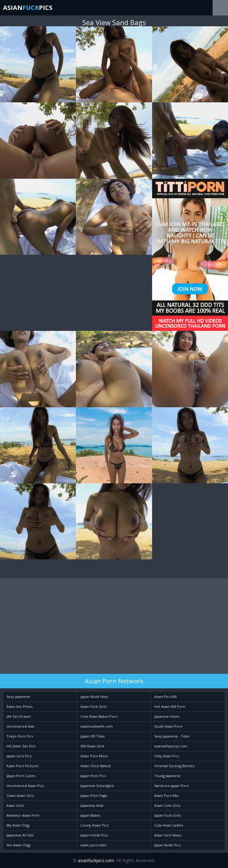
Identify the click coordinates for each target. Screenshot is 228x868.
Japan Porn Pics (93, 776)
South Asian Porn (168, 726)
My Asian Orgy (18, 825)
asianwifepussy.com (171, 746)
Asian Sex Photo (20, 706)
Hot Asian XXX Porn (170, 706)
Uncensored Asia (20, 726)
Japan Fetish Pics (94, 835)
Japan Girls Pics (19, 756)
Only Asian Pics (167, 756)
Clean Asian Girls (20, 795)
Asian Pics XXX (166, 697)
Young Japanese (167, 776)
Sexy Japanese (18, 697)
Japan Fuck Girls (167, 815)
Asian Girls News (168, 835)
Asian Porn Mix (166, 795)
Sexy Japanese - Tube (172, 736)
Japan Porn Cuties (21, 776)
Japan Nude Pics (167, 845)
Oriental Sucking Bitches (174, 766)
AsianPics (28, 8)
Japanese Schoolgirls (97, 786)
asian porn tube (93, 845)
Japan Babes (90, 815)
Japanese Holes (167, 716)
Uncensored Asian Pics (25, 786)
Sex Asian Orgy (19, 845)
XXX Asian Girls (92, 746)
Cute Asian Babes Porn (99, 716)
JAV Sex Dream (19, 716)
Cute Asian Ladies (169, 825)
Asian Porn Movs (94, 756)
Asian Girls (15, 805)
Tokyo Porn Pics (20, 736)
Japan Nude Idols (94, 697)
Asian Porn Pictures (23, 766)
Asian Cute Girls (167, 805)
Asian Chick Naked (95, 766)
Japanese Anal (92, 805)
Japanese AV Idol (20, 835)
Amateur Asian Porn (23, 815)
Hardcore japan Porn (172, 786)
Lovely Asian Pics (94, 825)
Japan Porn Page (94, 795)
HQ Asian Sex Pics (21, 746)
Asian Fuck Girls (93, 706)
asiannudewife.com (97, 726)
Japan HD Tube (93, 736)
